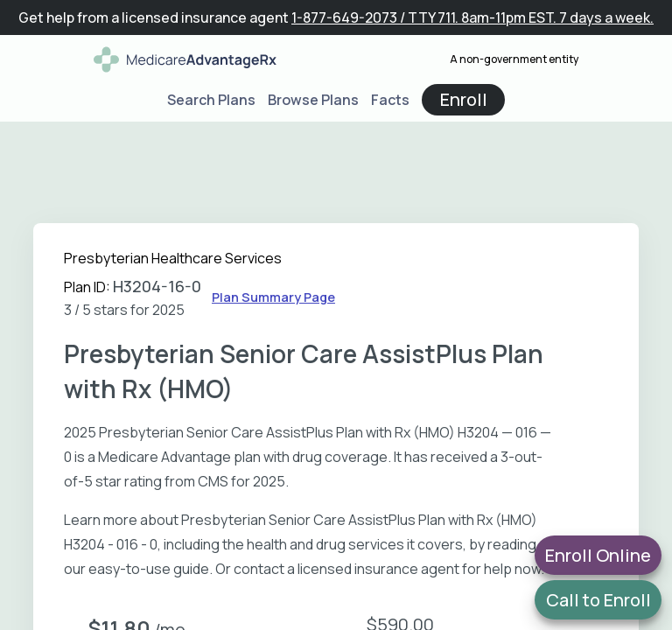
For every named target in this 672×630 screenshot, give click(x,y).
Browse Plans (313, 100)
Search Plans (211, 100)
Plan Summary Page (273, 297)
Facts (390, 100)
